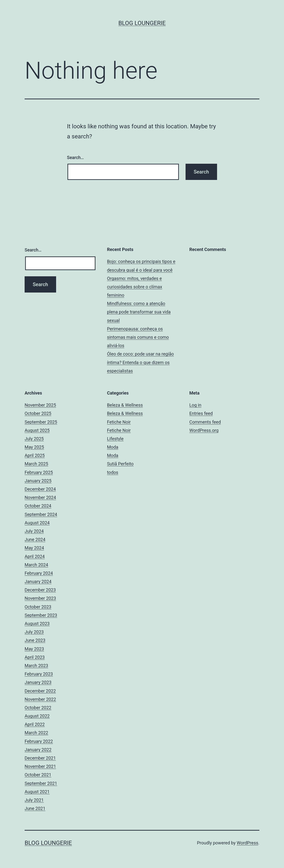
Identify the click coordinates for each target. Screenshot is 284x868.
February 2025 (39, 472)
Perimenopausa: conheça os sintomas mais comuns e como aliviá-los (138, 337)
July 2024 (34, 531)
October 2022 (38, 708)
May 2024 (34, 548)
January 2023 (38, 682)
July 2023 (34, 632)
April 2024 (35, 556)
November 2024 (40, 497)
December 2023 (40, 590)
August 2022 (37, 716)
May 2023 (34, 649)
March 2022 (36, 733)
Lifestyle (115, 439)
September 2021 (41, 783)
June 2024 (35, 539)
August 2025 (37, 430)
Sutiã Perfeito (120, 464)
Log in (195, 405)
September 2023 (41, 615)
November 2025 (40, 405)
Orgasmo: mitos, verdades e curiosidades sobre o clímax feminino (135, 287)
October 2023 (38, 607)
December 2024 (40, 489)
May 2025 (34, 447)
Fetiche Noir (119, 422)
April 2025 (35, 455)
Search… (75, 157)
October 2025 (38, 413)
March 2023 (36, 666)
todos (113, 472)
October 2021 (38, 775)
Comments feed (205, 422)
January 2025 (38, 481)
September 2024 (41, 514)
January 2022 (38, 750)
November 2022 (40, 699)
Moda (113, 447)
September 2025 (41, 422)
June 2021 (35, 808)
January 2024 (38, 581)
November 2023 (40, 598)
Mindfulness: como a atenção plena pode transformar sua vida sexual (139, 312)
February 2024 (39, 573)
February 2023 (39, 674)
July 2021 (34, 800)
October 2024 (38, 506)
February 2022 (39, 741)
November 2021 (40, 766)
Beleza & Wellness (125, 405)
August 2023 (37, 624)
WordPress (247, 843)
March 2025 (36, 464)
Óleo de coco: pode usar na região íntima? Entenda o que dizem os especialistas (141, 362)
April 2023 (35, 657)
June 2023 (35, 640)
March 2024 (36, 565)
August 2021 (37, 792)
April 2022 (35, 724)
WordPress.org (204, 430)
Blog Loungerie (142, 23)
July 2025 (34, 439)
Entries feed (201, 413)
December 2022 (40, 691)
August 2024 (37, 523)
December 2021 (40, 758)
